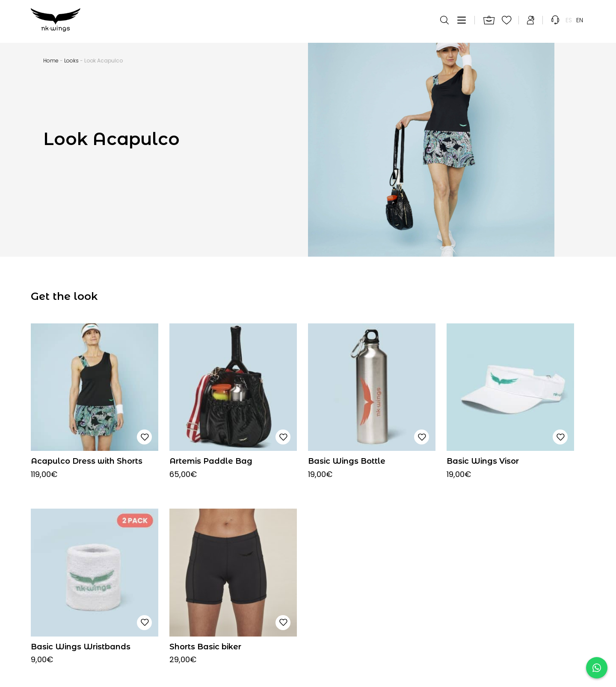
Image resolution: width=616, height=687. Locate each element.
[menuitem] (569, 21)
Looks (71, 61)
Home (51, 61)
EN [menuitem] (580, 21)
